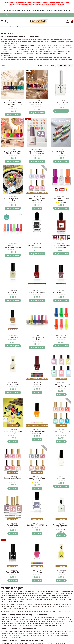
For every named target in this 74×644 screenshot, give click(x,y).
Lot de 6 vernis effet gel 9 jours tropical (13, 432)
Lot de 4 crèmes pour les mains (61, 152)
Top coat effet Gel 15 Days (37, 245)
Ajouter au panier (13, 114)
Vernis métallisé (37, 384)
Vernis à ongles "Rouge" (37, 292)
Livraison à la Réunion (34, 634)
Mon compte (56, 624)
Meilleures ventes (8, 629)
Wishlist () (69, 15)
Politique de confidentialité (35, 637)
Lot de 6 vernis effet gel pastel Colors (61, 385)
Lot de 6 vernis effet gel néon (13, 199)
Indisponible (37, 208)
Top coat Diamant (13, 384)
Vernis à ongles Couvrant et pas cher (61, 199)
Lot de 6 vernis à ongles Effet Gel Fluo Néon (13, 152)
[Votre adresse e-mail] (10, 604)
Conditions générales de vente (36, 629)
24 (70, 66)
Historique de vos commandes (61, 627)
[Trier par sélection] (62, 66)
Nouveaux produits (8, 627)
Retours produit (57, 634)
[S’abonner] (22, 604)
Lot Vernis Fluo (61, 337)
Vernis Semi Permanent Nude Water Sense (37, 152)
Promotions (6, 624)
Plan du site (31, 642)
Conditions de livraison (34, 632)
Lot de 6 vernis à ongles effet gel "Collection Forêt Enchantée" (13, 104)
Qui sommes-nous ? (33, 627)
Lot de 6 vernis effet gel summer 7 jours (61, 432)
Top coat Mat (13, 292)
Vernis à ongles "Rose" (61, 292)
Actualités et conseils (9, 632)
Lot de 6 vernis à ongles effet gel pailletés (37, 103)
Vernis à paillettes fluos (37, 431)
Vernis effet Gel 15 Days (61, 245)
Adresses (54, 629)
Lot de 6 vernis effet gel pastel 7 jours (37, 199)
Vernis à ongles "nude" (13, 337)
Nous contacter (32, 640)
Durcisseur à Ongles (61, 102)
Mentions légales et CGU (8, 15)
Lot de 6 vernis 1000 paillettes (37, 338)
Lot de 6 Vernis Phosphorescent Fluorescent (13, 246)
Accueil (18, 15)
